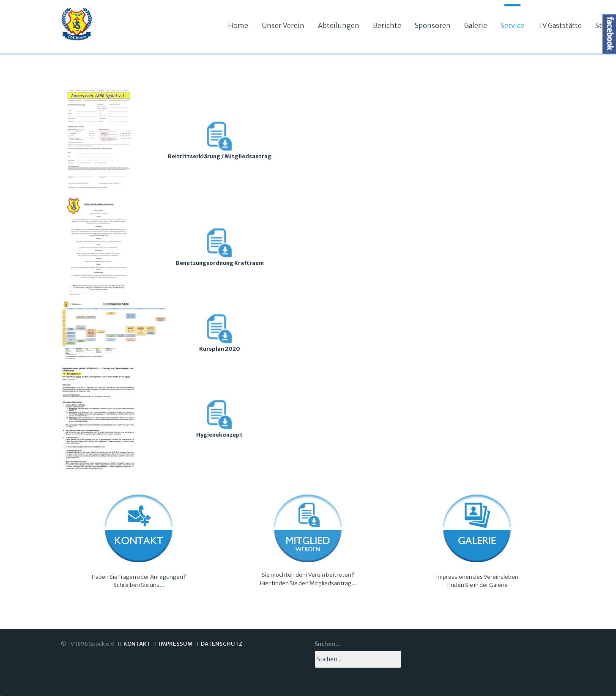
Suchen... (327, 644)
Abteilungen (339, 25)
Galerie (476, 25)
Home (238, 25)
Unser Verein (283, 25)
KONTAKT (137, 644)
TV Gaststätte (560, 25)
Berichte (387, 25)
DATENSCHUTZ (222, 644)
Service (512, 25)
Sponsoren (433, 25)
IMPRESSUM (176, 644)
